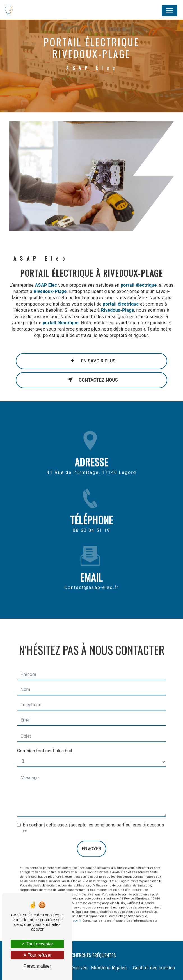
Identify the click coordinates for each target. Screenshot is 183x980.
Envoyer (91, 840)
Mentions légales (109, 968)
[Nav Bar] (170, 11)
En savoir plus (92, 361)
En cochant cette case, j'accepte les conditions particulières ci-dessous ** (93, 820)
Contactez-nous (92, 380)
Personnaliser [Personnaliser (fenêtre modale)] (37, 966)
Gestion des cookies (154, 968)
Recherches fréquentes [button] (91, 955)
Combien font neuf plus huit (45, 743)
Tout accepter (37, 944)
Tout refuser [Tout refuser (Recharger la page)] (37, 955)
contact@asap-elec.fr (91, 579)
